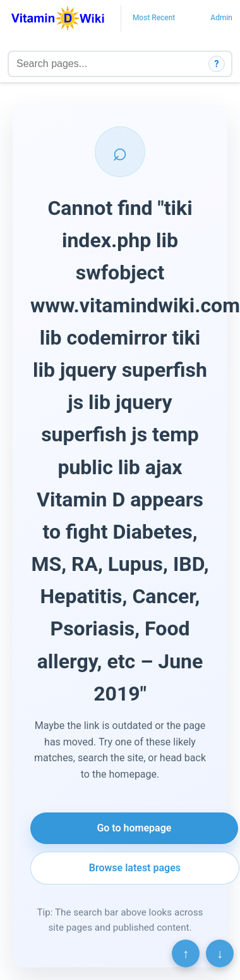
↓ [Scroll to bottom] (220, 953)
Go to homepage (134, 828)
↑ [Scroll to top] (186, 953)
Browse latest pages (135, 868)
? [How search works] (217, 64)
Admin (221, 18)
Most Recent (154, 18)
